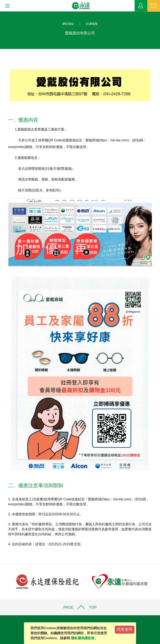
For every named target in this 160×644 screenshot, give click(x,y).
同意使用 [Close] (125, 629)
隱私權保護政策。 (84, 638)
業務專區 (141, 6)
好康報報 (92, 24)
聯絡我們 (154, 6)
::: (1, 14)
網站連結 (68, 24)
